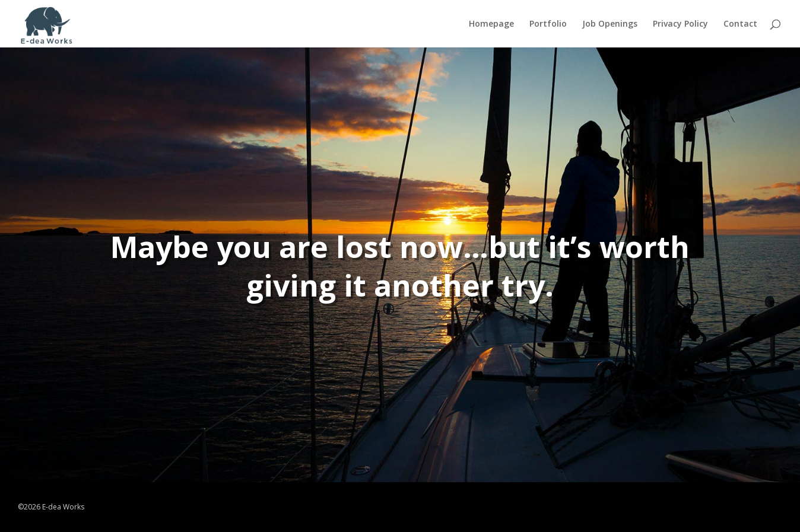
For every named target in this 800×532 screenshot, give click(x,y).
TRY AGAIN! (418, 346)
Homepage (491, 24)
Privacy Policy (680, 24)
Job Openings (610, 24)
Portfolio (548, 24)
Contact (740, 24)
